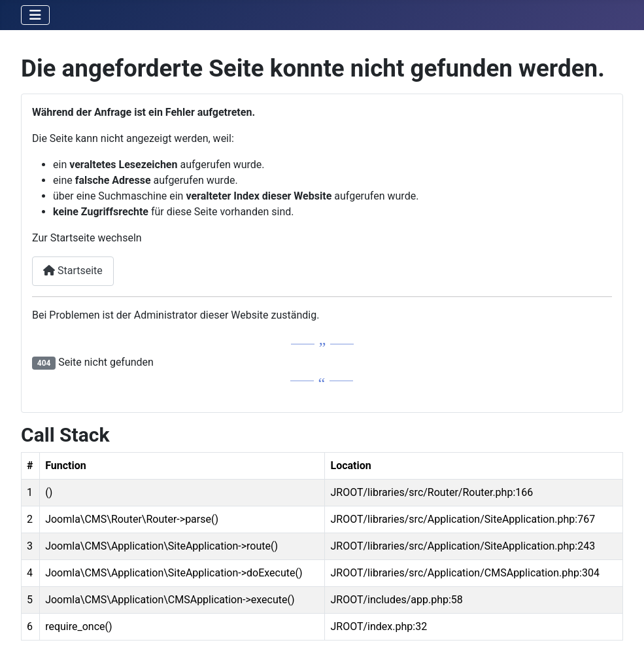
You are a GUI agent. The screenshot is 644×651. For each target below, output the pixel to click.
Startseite (73, 271)
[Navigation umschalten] (35, 15)
